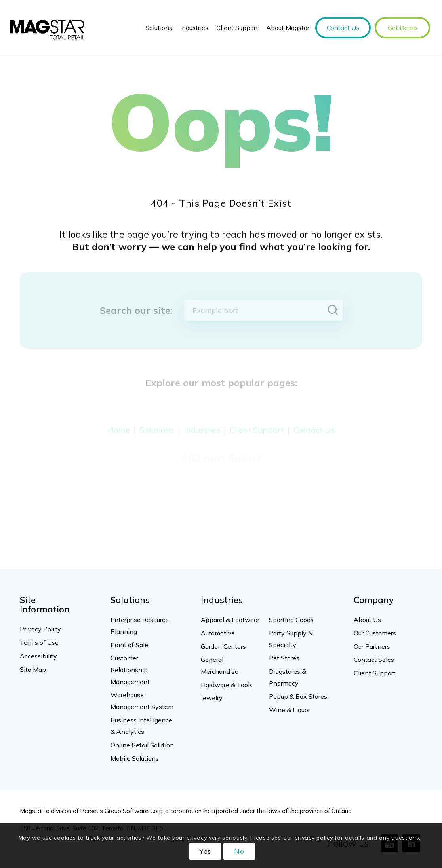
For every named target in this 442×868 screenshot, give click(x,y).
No (239, 851)
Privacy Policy (40, 629)
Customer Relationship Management (130, 670)
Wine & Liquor (290, 710)
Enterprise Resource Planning (140, 625)
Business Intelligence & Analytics (141, 726)
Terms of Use (39, 642)
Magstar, (32, 811)
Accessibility (38, 656)
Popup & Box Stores (298, 696)
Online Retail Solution (142, 745)
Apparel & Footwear (230, 620)
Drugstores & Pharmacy (288, 677)
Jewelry (212, 698)
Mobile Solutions (135, 758)
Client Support (375, 673)
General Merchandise (220, 665)
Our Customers (375, 633)
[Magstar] (47, 28)
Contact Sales (374, 660)
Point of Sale (129, 645)
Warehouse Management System (142, 701)
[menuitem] (159, 28)
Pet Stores (284, 658)
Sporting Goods (291, 620)
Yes (205, 851)
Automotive (218, 633)
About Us (367, 620)
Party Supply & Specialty (291, 639)
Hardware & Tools (227, 685)
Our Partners (372, 646)
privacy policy (314, 838)
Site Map (33, 669)
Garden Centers (223, 646)
